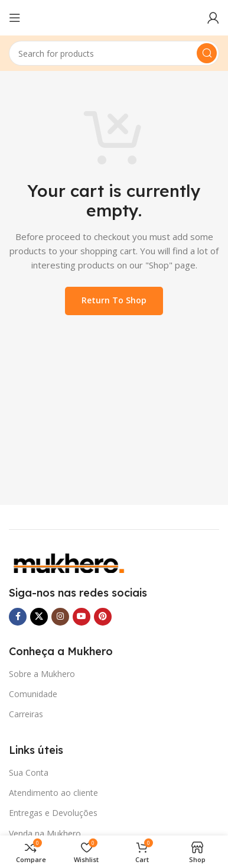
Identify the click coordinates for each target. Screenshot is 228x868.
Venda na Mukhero (45, 833)
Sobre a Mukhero (42, 674)
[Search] (114, 53)
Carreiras (26, 714)
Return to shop (114, 300)
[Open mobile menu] (15, 18)
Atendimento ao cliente (53, 793)
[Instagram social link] (60, 617)
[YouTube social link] (82, 617)
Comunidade (33, 694)
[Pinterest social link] (103, 617)
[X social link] (39, 617)
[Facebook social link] (18, 617)
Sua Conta (29, 773)
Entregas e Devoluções (53, 813)
